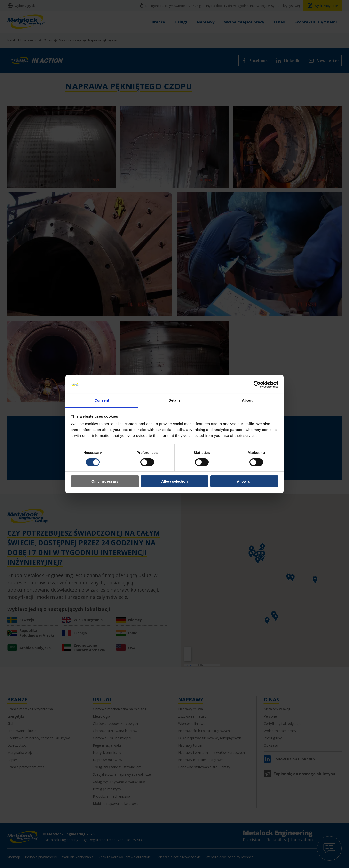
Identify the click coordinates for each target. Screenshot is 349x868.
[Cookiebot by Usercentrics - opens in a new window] (257, 384)
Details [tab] (174, 400)
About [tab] (247, 400)
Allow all (244, 481)
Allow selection (174, 481)
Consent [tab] (102, 400)
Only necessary (105, 481)
